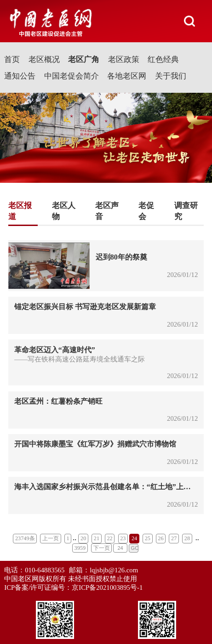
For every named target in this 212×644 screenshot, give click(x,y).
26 (160, 538)
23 (123, 538)
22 (109, 538)
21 (97, 538)
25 (148, 538)
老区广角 (84, 59)
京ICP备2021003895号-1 (107, 588)
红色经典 (163, 59)
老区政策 (124, 59)
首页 (12, 59)
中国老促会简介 (72, 76)
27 (174, 538)
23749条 (25, 538)
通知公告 (20, 76)
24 (134, 538)
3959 (80, 548)
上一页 (51, 538)
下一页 (102, 548)
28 (187, 538)
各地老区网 (127, 76)
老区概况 (44, 59)
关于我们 (171, 76)
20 (83, 538)
